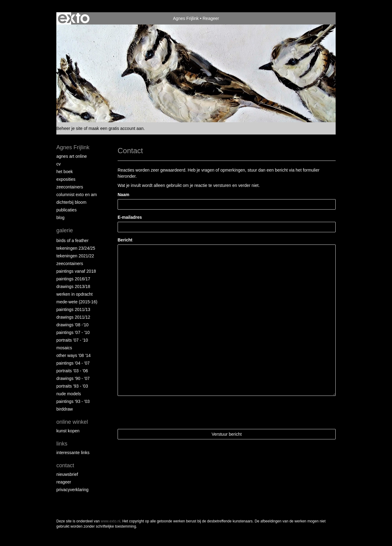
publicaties (66, 210)
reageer (64, 482)
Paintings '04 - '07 (73, 363)
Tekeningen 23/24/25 (76, 248)
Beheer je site (70, 128)
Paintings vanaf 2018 (76, 271)
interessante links (73, 453)
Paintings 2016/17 (73, 279)
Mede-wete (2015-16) (77, 302)
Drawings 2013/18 (73, 286)
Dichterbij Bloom (71, 202)
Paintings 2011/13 (73, 309)
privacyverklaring (72, 490)
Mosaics (64, 348)
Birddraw (65, 409)
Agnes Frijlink (186, 18)
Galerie (65, 230)
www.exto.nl (111, 521)
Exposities (66, 179)
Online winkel (72, 422)
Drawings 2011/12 (73, 317)
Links (62, 444)
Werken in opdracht (74, 294)
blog (60, 218)
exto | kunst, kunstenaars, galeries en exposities (74, 18)
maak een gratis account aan (116, 128)
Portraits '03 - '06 (72, 371)
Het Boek (65, 172)
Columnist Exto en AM (77, 195)
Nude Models (69, 394)
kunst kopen (68, 431)
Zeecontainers (70, 187)
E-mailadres (130, 217)
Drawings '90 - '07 (73, 378)
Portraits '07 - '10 (72, 340)
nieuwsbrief (67, 474)
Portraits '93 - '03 (72, 386)
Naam (123, 195)
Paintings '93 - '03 (73, 401)
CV (58, 164)
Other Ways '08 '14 (73, 355)
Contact (65, 465)
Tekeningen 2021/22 (75, 256)
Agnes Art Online (72, 156)
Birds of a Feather (72, 241)
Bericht (125, 240)
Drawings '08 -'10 (72, 325)
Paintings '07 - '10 (73, 332)
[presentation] (164, 412)
